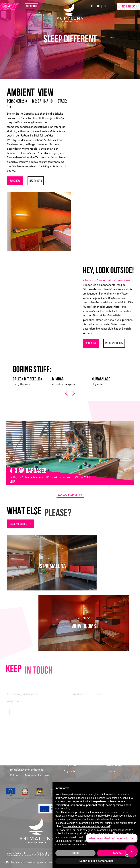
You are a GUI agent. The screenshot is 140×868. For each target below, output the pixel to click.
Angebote (70, 771)
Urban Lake (70, 765)
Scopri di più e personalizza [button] (96, 861)
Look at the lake (116, 759)
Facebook (30, 775)
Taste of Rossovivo (75, 759)
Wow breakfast (115, 765)
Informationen (47, 712)
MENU (7, 6)
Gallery (111, 771)
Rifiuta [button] (75, 853)
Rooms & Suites (73, 753)
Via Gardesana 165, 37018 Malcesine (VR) (32, 756)
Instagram (44, 775)
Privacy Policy (14, 853)
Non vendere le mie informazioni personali (86, 826)
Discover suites (20, 524)
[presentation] (67, 393)
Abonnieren (14, 723)
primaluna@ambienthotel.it (27, 769)
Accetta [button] (117, 853)
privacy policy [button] (93, 837)
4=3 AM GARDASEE (70, 495)
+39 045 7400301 (21, 764)
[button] (34, 861)
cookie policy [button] (63, 809)
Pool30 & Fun (115, 753)
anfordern (31, 6)
